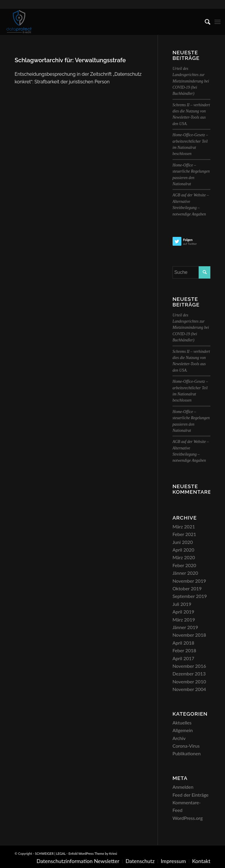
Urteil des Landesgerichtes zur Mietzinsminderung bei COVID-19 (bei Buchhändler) (191, 81)
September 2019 (190, 596)
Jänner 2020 (185, 573)
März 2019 (184, 620)
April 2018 (183, 643)
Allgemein (183, 730)
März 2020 (184, 557)
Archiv (179, 738)
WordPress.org (188, 818)
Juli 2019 (182, 604)
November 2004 (189, 689)
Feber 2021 (184, 534)
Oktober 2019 (187, 588)
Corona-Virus (186, 746)
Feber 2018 (184, 650)
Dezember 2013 (189, 674)
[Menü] (218, 22)
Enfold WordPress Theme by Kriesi (93, 853)
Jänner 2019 (185, 627)
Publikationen (187, 753)
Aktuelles (182, 723)
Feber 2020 (184, 565)
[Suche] (205, 22)
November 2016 (189, 666)
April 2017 (183, 658)
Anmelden (183, 787)
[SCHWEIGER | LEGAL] (19, 22)
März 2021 (184, 526)
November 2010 (189, 681)
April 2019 (183, 612)
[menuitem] (205, 22)
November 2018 (189, 635)
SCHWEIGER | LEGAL (50, 853)
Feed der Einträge (191, 795)
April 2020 (183, 550)
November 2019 (189, 581)
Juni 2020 (183, 542)
